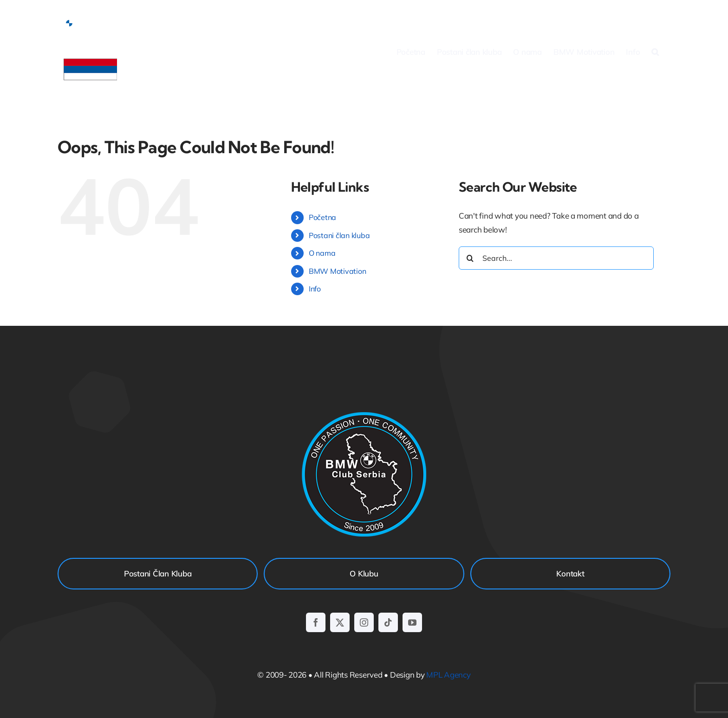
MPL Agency (448, 675)
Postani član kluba (339, 235)
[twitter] (340, 622)
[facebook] (316, 622)
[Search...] (556, 258)
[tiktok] (388, 622)
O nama (322, 253)
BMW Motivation (337, 271)
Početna (322, 217)
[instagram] (364, 622)
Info (315, 289)
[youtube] (412, 622)
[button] (655, 52)
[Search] (470, 258)
